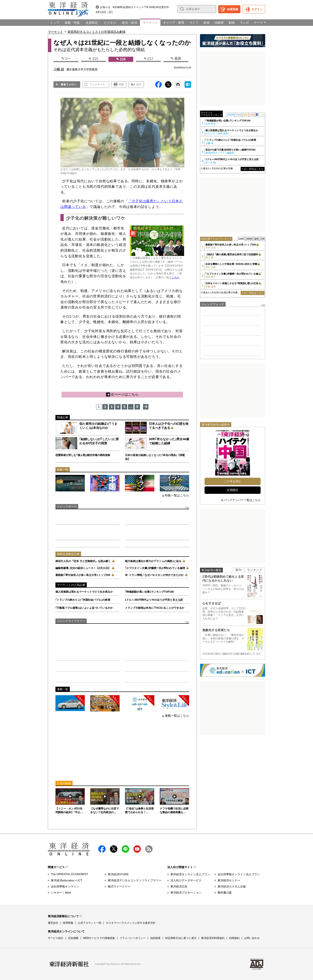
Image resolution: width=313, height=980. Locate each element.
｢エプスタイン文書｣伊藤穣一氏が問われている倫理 (155, 568)
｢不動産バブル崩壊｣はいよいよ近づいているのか (84, 608)
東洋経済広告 (179, 886)
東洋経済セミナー (229, 880)
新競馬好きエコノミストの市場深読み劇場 (97, 32)
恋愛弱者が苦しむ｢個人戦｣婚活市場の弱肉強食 (83, 455)
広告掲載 (73, 938)
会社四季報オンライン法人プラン (239, 874)
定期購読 (233, 490)
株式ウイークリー (119, 886)
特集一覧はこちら (177, 495)
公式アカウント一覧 (90, 923)
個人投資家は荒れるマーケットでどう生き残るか (84, 592)
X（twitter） (114, 849)
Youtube (137, 849)
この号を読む (233, 481)
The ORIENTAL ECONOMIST (70, 874)
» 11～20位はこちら (253, 293)
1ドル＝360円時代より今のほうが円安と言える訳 (154, 600)
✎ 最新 (176, 59)
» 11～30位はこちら (253, 169)
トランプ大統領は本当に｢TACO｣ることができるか (155, 608)
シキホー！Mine (61, 893)
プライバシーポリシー (133, 938)
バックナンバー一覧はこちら (242, 500)
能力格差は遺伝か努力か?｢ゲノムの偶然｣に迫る (153, 561)
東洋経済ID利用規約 (213, 938)
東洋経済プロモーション (186, 893)
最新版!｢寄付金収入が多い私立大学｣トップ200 (83, 575)
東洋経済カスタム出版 (232, 886)
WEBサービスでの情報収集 (99, 938)
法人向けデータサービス (186, 880)
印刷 (121, 85)
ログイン (257, 9)
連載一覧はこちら (177, 716)
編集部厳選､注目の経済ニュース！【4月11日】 (83, 568)
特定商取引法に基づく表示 (181, 938)
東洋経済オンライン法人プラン (190, 874)
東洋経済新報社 (69, 964)
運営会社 (53, 923)
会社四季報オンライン (65, 886)
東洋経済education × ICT (67, 880)
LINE (125, 849)
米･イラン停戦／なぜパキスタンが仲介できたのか (154, 575)
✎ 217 (148, 59)
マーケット (55, 32)
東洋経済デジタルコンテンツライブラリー (135, 880)
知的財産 (155, 938)
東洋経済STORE (118, 874)
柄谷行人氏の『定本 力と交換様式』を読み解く (83, 561)
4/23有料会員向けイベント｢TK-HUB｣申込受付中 (141, 7)
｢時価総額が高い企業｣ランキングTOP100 (149, 592)
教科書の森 (225, 893)
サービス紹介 (56, 938)
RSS (149, 849)
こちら (175, 277)
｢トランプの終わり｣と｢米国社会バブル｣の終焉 (83, 600)
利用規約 (234, 938)
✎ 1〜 (66, 59)
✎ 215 (93, 59)
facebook (102, 849)
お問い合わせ (252, 938)
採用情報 (68, 923)
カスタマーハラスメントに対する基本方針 (131, 923)
